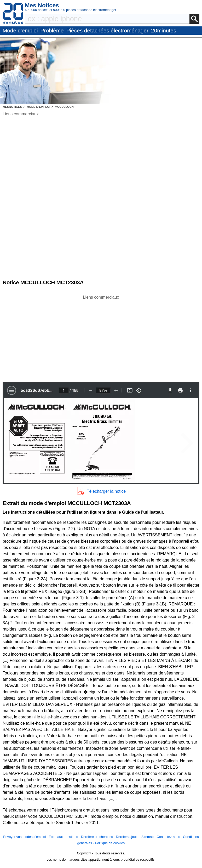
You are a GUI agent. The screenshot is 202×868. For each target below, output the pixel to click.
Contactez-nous (168, 837)
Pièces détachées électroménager (107, 30)
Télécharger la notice (106, 491)
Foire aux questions (64, 837)
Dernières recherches (97, 837)
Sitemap (148, 837)
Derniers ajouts (127, 837)
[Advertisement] (101, 337)
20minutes (164, 30)
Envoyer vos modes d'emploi (24, 837)
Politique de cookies (110, 843)
